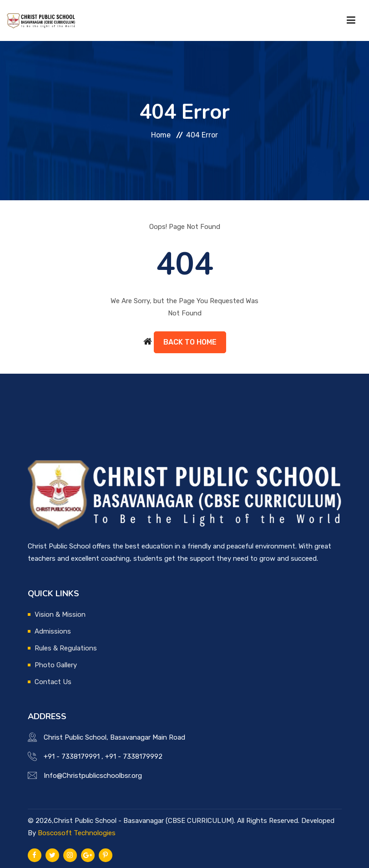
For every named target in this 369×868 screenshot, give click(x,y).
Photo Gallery (56, 665)
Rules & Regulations (66, 648)
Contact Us (53, 682)
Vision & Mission (60, 614)
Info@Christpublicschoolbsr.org (93, 776)
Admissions (53, 631)
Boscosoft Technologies (77, 833)
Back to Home (190, 342)
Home (161, 135)
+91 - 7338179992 (134, 756)
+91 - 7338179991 (72, 756)
